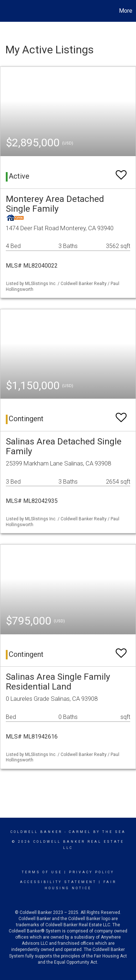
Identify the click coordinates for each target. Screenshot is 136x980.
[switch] (121, 172)
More (126, 11)
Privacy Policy (92, 872)
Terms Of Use (42, 872)
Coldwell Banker (36, 832)
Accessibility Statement (58, 882)
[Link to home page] (7, 11)
